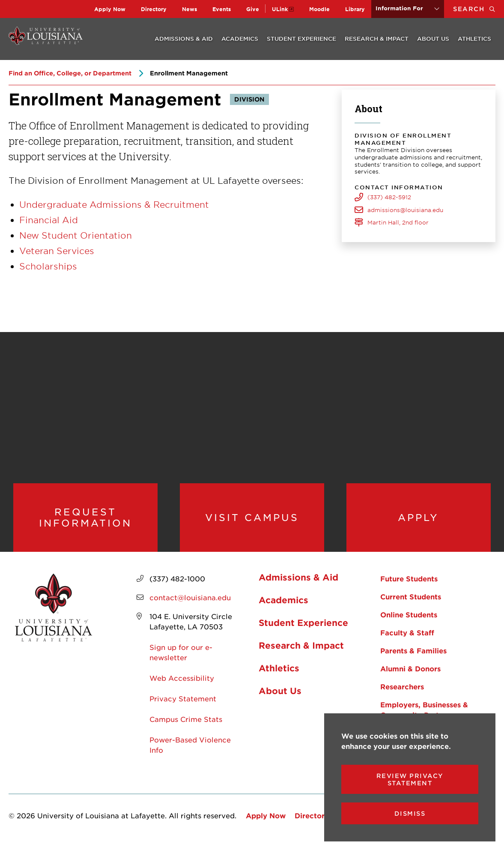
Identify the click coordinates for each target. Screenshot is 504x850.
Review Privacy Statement (410, 779)
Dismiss (410, 813)
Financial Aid (49, 220)
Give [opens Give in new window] (253, 9)
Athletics (474, 39)
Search (479, 9)
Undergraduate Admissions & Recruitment (114, 204)
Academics (240, 39)
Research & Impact (377, 39)
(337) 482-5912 (389, 197)
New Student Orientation (76, 235)
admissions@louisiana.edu (405, 210)
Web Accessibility (182, 684)
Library (355, 9)
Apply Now (110, 9)
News (189, 9)
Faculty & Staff (407, 638)
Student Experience (301, 39)
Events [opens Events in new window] (222, 9)
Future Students (409, 584)
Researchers (402, 692)
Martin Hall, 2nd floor (398, 222)
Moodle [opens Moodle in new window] (319, 9)
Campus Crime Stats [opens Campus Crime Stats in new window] (186, 725)
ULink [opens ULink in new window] (280, 9)
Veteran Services (57, 251)
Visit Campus (252, 520)
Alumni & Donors (410, 674)
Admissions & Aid (184, 39)
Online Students (409, 620)
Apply (419, 520)
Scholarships (48, 266)
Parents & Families (413, 656)
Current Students (411, 602)
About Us (433, 39)
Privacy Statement (183, 704)
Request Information (85, 520)
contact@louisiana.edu (190, 603)
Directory (154, 9)
